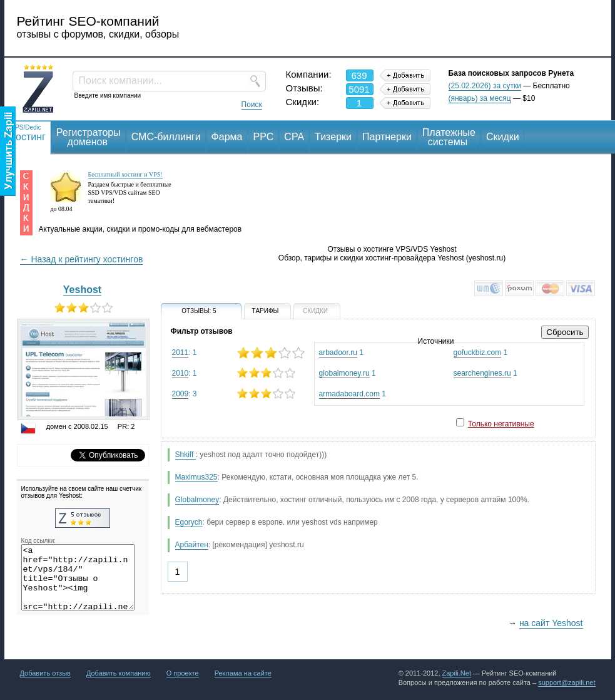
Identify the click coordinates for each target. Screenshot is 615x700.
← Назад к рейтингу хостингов (82, 259)
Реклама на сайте (243, 673)
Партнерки (387, 137)
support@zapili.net (567, 682)
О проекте (183, 673)
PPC (263, 137)
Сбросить (565, 332)
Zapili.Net (457, 673)
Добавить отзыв (45, 673)
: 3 (238, 394)
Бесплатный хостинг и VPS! (125, 174)
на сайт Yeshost (551, 623)
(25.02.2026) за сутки (485, 86)
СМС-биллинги (166, 137)
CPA (294, 137)
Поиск (252, 105)
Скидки (503, 137)
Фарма (227, 137)
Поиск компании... (120, 80)
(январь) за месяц (480, 98)
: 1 (238, 353)
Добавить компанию (119, 673)
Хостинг (28, 132)
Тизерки (333, 137)
